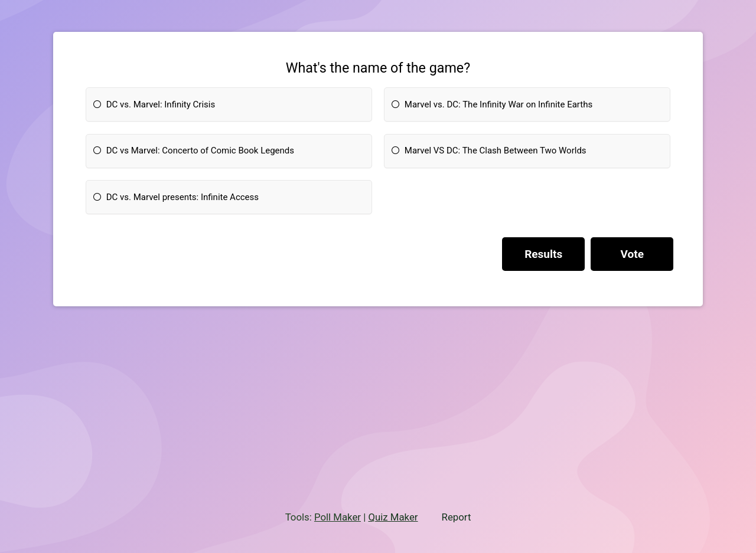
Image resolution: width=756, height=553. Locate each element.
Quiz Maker (393, 517)
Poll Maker (338, 517)
